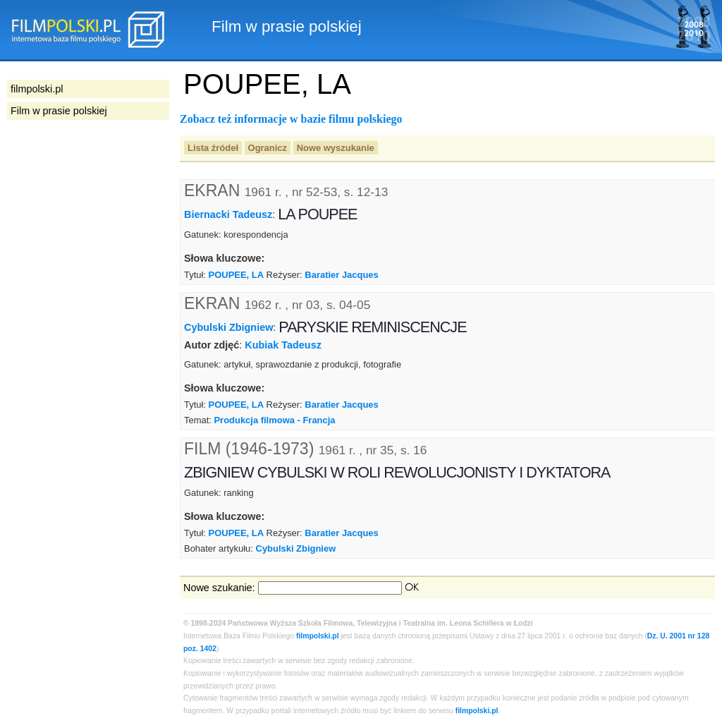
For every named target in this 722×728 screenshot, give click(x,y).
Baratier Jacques (341, 275)
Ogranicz (268, 148)
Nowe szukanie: (219, 588)
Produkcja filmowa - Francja (274, 420)
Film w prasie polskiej (59, 111)
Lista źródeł (213, 148)
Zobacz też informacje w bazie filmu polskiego (291, 119)
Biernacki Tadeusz (228, 214)
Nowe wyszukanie (336, 148)
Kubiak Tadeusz (283, 345)
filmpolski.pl (318, 636)
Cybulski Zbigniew (228, 327)
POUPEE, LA (236, 275)
